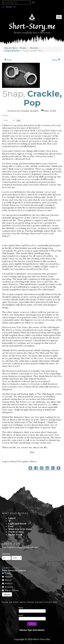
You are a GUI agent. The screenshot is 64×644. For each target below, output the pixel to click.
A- (4, 7)
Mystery (9, 583)
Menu (59, 17)
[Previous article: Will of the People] (8, 60)
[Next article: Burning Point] (56, 60)
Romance (9, 587)
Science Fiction (12, 590)
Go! (33, 2)
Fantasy (8, 577)
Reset (9, 7)
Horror (8, 580)
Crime (8, 573)
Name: (21, 608)
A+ (15, 7)
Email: (21, 615)
